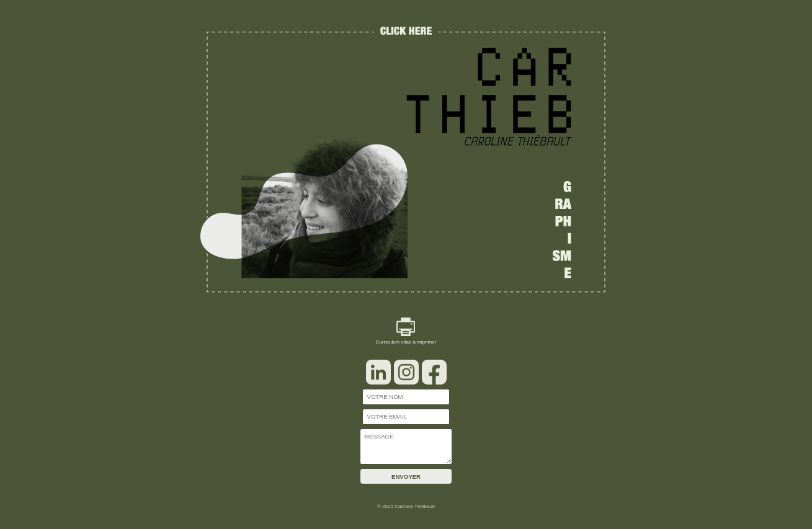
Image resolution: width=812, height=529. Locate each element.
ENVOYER (406, 477)
